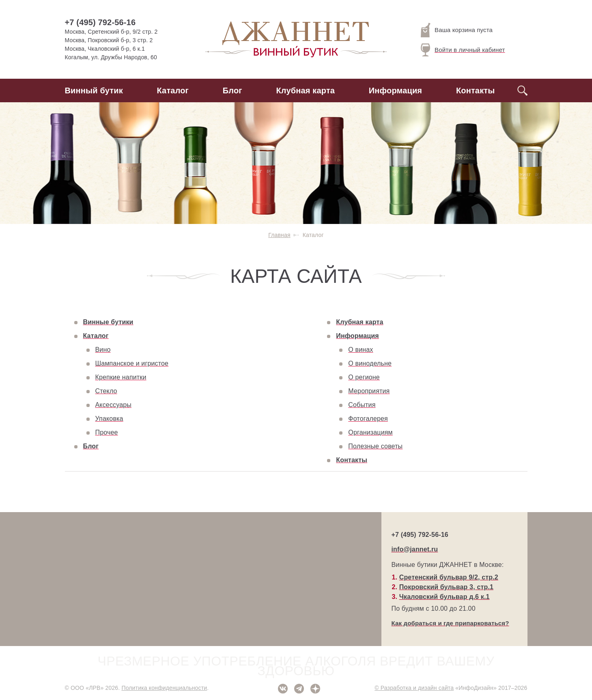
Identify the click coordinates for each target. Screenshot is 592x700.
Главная (279, 235)
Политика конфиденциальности (164, 688)
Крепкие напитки (121, 377)
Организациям (370, 432)
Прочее (107, 432)
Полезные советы (375, 446)
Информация (395, 90)
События (362, 405)
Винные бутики (108, 322)
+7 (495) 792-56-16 (100, 22)
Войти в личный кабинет (463, 50)
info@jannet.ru (415, 549)
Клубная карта (306, 90)
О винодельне (370, 363)
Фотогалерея (368, 419)
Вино (103, 350)
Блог (232, 90)
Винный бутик (94, 90)
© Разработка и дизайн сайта (414, 688)
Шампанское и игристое (132, 363)
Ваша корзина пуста (457, 30)
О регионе (364, 377)
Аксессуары (113, 405)
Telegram (299, 689)
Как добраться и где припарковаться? (450, 623)
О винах (361, 350)
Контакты (476, 90)
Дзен (315, 689)
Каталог (173, 90)
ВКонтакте (283, 689)
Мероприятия (369, 391)
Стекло (106, 391)
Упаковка (109, 419)
